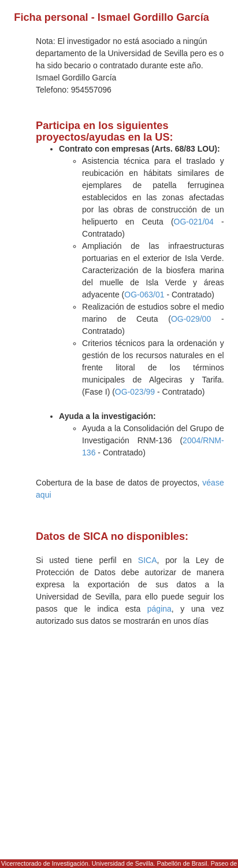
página (159, 609)
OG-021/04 (194, 222)
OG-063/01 (144, 295)
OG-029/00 (191, 319)
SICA (148, 560)
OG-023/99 (135, 392)
